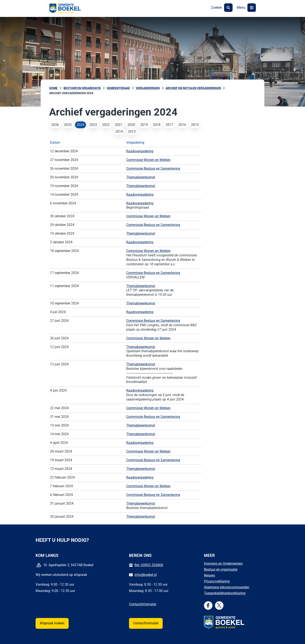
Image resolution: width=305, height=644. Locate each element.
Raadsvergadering (140, 151)
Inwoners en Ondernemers (223, 563)
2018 (157, 125)
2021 (119, 125)
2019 (144, 125)
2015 (195, 125)
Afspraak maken (52, 623)
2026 (55, 125)
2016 (182, 125)
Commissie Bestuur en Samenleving (153, 169)
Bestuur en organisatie (221, 569)
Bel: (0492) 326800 (149, 565)
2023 (93, 125)
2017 (169, 125)
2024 (80, 125)
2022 (106, 125)
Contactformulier (146, 623)
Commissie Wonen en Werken (148, 160)
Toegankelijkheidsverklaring (225, 593)
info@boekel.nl (146, 575)
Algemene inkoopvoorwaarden (227, 587)
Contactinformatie (143, 604)
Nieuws (209, 575)
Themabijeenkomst (141, 177)
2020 (131, 125)
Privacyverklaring (217, 581)
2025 (68, 125)
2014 (119, 131)
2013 (132, 131)
